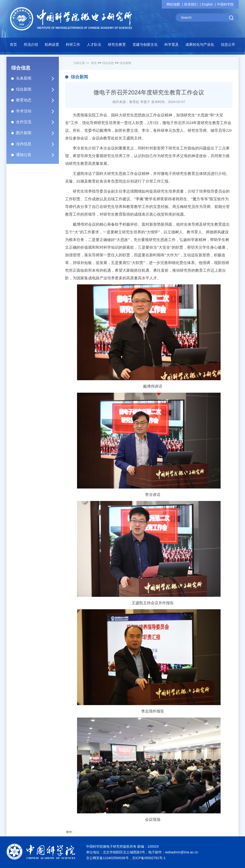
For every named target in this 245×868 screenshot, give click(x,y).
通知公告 (37, 155)
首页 (13, 44)
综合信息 (108, 63)
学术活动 (37, 111)
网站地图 (173, 4)
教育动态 (37, 100)
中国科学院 (225, 4)
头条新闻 (37, 78)
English (207, 4)
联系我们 (191, 4)
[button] (52, 46)
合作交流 (37, 122)
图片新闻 (37, 133)
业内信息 (37, 144)
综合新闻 (37, 89)
